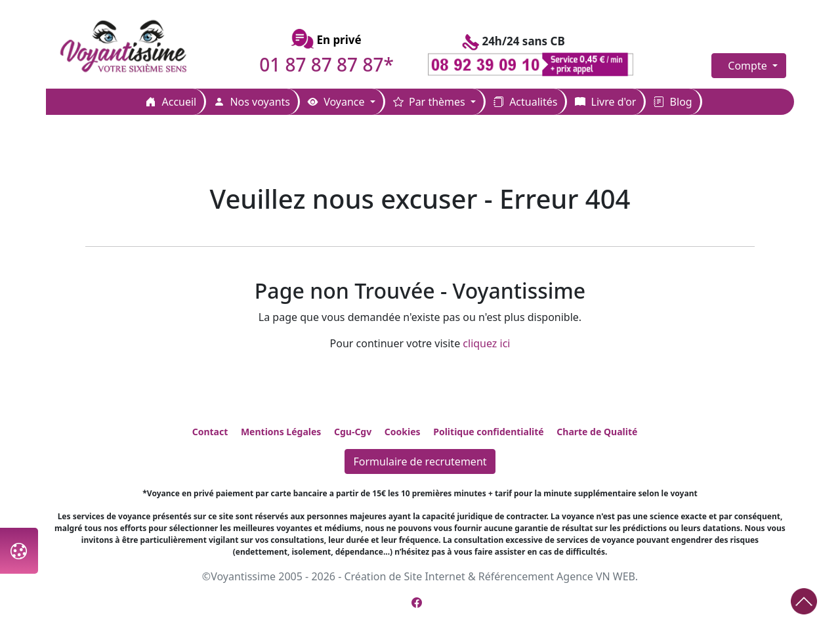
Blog (673, 102)
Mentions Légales (281, 432)
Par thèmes (430, 102)
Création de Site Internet (404, 576)
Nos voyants (252, 102)
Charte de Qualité (597, 432)
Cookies (403, 432)
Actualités (525, 102)
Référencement (516, 576)
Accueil (171, 102)
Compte (749, 66)
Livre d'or (605, 102)
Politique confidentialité (488, 432)
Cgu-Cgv (353, 432)
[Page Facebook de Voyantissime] (417, 603)
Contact (210, 432)
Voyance (338, 102)
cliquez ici (486, 343)
